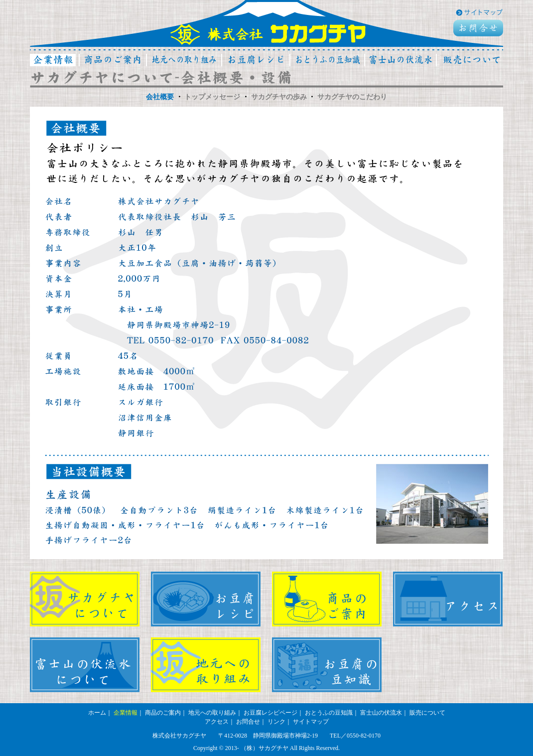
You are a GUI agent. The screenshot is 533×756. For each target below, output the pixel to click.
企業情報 (126, 713)
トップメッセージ (212, 97)
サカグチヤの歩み (279, 97)
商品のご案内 (163, 713)
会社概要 (160, 97)
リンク (276, 722)
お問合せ (248, 722)
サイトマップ (311, 722)
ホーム (97, 713)
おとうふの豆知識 (329, 713)
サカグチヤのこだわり (352, 97)
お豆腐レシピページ (270, 713)
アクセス (217, 722)
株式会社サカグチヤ (268, 34)
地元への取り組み (212, 713)
